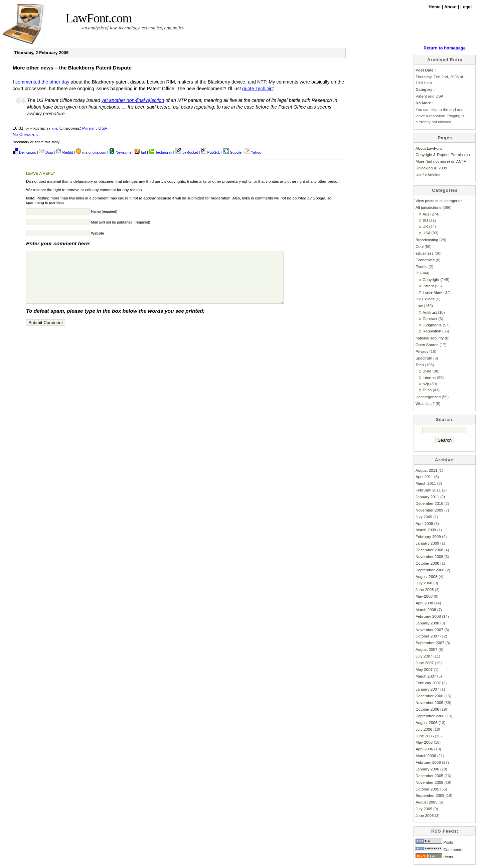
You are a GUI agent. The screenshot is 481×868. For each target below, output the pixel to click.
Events (422, 266)
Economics (425, 260)
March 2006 (426, 756)
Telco (427, 390)
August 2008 (426, 576)
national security (430, 338)
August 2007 (426, 649)
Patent (88, 128)
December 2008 (429, 550)
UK (425, 226)
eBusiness (425, 253)
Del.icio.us (24, 152)
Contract (430, 319)
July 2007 (424, 656)
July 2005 (424, 809)
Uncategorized (428, 397)
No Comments (25, 134)
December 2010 (429, 503)
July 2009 (424, 517)
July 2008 (424, 583)
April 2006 (424, 749)
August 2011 (426, 470)
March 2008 (426, 610)
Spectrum (424, 358)
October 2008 (427, 563)
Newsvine (120, 152)
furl (141, 152)
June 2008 (425, 590)
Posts (434, 842)
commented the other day (43, 82)
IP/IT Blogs (425, 299)
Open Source (427, 345)
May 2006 (424, 742)
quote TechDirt (258, 89)
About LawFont (429, 148)
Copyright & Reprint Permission (443, 155)
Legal (466, 7)
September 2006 (430, 716)
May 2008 (424, 596)
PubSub (210, 152)
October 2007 (427, 636)
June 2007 (425, 663)
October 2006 (427, 709)
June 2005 (425, 815)
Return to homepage (445, 48)
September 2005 (430, 795)
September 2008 (430, 570)
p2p (426, 384)
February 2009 (428, 536)
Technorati (161, 152)
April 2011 (424, 477)
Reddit (64, 152)
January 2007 (427, 689)
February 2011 (428, 490)
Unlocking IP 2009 (431, 168)
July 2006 (424, 729)
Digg (46, 152)
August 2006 (426, 722)
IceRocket (187, 152)
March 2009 (426, 530)
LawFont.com (99, 18)
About (451, 7)
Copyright (431, 279)
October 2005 (427, 789)
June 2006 (425, 736)
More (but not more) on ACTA (441, 161)
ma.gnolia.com (91, 152)
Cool (420, 246)
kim (54, 128)
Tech (420, 365)
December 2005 (429, 776)
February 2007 (428, 683)
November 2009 (429, 510)
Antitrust (430, 312)
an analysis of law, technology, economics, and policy (133, 28)
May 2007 (424, 669)
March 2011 (426, 483)
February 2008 (428, 616)
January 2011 (427, 497)
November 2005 (429, 782)
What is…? (425, 403)
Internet (429, 377)
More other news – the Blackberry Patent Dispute (72, 68)
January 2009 (427, 543)
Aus (426, 214)
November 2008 (429, 556)
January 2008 (427, 623)
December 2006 (429, 696)
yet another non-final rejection (133, 100)
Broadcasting (427, 240)
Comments (439, 849)
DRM (427, 371)
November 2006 (429, 702)
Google (233, 152)
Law (419, 306)
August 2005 (426, 802)
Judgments (432, 325)
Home (435, 7)
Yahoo (253, 152)
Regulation (432, 331)
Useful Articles (428, 175)
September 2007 (430, 643)
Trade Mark (432, 292)
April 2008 (424, 603)
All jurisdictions (428, 207)
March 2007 (426, 676)
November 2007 (429, 630)
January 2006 (427, 769)
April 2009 (424, 523)
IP (417, 273)
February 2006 (428, 762)
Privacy (422, 351)
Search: (445, 419)
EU (425, 220)
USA (103, 128)
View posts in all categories (439, 201)
